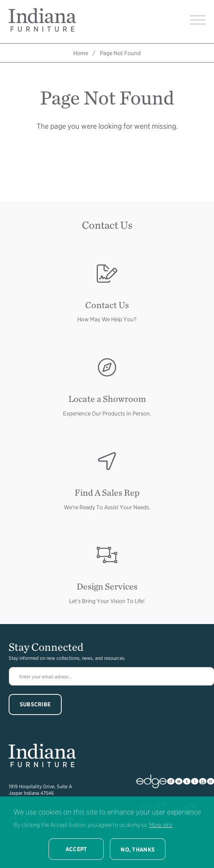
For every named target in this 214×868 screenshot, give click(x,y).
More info (161, 825)
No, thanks (138, 849)
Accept (76, 849)
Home (81, 53)
